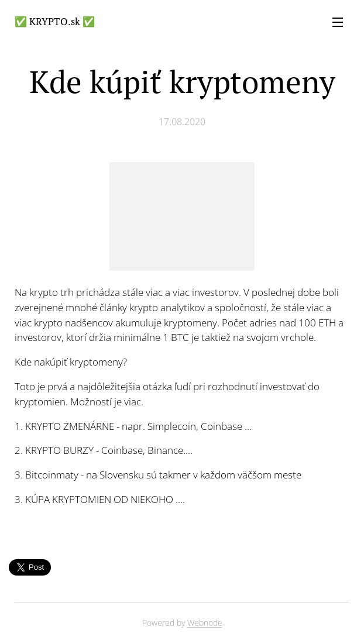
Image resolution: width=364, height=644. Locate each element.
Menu (338, 22)
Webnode (205, 623)
